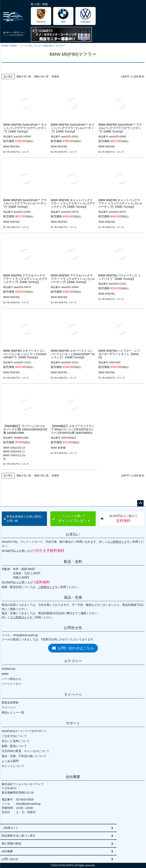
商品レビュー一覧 (13, 712)
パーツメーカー (11, 684)
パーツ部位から (11, 679)
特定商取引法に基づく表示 (18, 836)
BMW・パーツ (19, 46)
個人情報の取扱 (11, 843)
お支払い (73, 534)
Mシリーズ (35, 46)
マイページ (73, 695)
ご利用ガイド (119, 542)
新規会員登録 (10, 702)
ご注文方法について (14, 736)
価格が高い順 (41, 76)
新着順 (55, 76)
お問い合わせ (10, 859)
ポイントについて (13, 766)
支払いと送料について (16, 741)
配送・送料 (73, 562)
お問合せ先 (73, 628)
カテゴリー (73, 661)
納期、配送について (14, 746)
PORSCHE (9, 669)
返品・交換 (73, 597)
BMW (5, 674)
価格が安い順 (24, 76)
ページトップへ (140, 503)
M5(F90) (48, 46)
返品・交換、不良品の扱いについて (24, 756)
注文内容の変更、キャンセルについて (25, 751)
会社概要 (73, 777)
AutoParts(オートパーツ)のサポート (24, 731)
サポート (73, 723)
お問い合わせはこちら (73, 648)
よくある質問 (10, 761)
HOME (5, 46)
